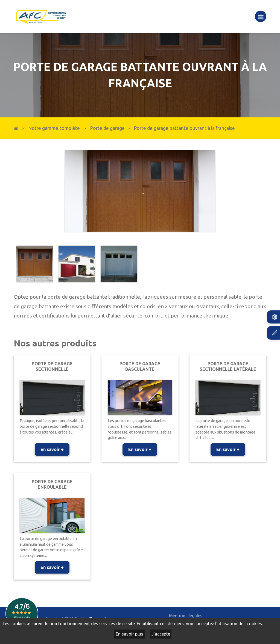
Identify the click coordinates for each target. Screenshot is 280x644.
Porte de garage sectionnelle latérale (228, 366)
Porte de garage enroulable (52, 484)
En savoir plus (129, 634)
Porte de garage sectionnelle (52, 366)
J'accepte (161, 634)
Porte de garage (107, 128)
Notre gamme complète (54, 128)
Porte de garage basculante (140, 366)
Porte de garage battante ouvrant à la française (184, 128)
